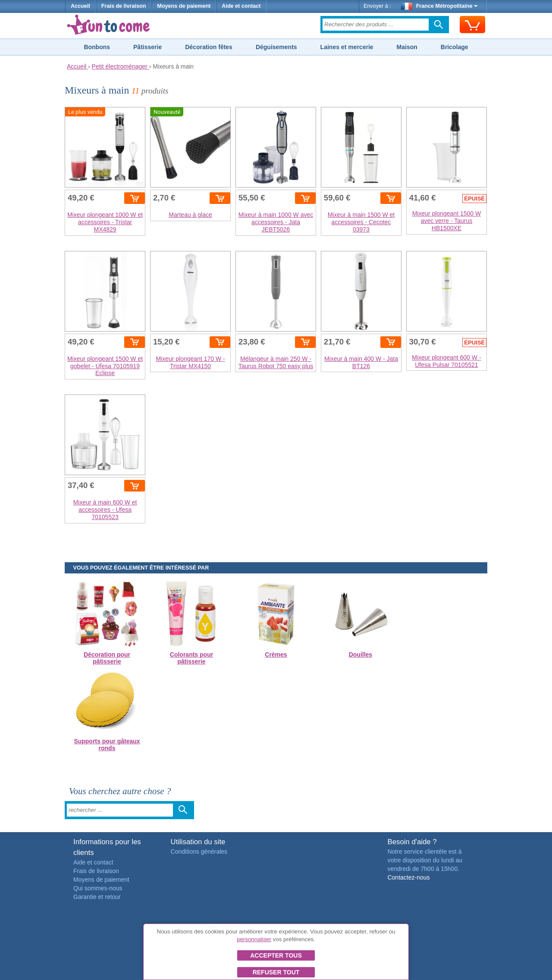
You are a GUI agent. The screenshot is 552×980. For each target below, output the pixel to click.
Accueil (80, 6)
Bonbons (97, 47)
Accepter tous (276, 955)
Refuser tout (276, 972)
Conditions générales (199, 852)
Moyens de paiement (184, 6)
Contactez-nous (408, 877)
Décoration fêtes (209, 47)
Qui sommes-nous (98, 888)
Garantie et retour (97, 897)
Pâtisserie (147, 47)
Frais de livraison (124, 6)
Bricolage (455, 47)
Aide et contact (241, 6)
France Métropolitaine (439, 6)
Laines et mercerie (347, 47)
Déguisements (276, 47)
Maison (407, 47)
